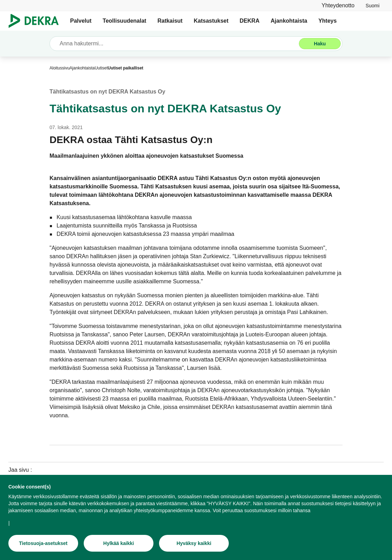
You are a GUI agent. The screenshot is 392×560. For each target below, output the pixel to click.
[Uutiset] (101, 68)
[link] (372, 5)
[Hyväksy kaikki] (194, 544)
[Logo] (36, 21)
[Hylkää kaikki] (119, 544)
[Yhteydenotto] (338, 5)
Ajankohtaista (289, 21)
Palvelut (81, 21)
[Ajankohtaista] (82, 68)
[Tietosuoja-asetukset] (43, 544)
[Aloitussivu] (59, 68)
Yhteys (327, 21)
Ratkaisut (170, 21)
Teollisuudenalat (124, 21)
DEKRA (250, 21)
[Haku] (320, 44)
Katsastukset (211, 21)
